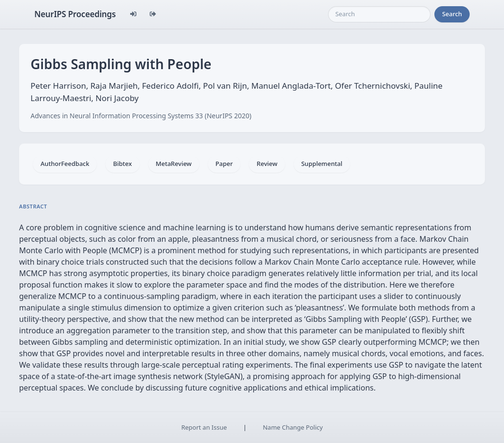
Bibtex (122, 164)
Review (267, 164)
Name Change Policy (293, 427)
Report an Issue (204, 427)
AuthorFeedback (65, 164)
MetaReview (174, 164)
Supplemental (322, 164)
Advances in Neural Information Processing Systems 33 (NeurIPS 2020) (141, 116)
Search (452, 14)
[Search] (379, 14)
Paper (224, 164)
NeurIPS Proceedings (75, 14)
